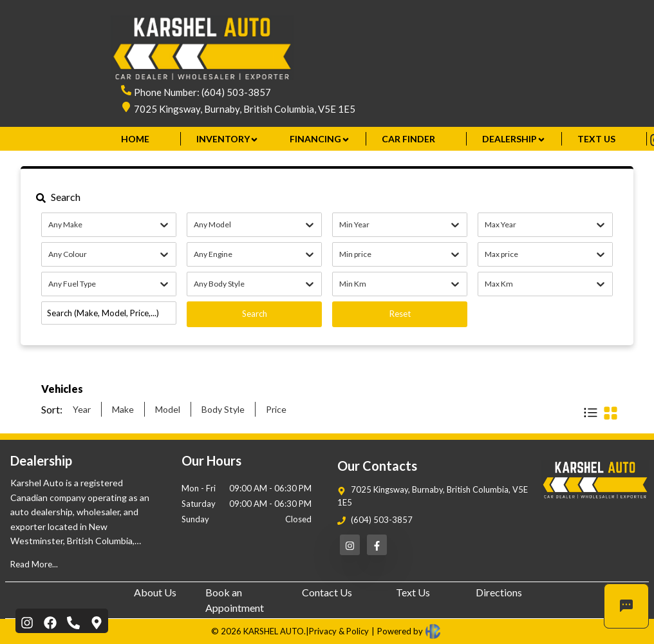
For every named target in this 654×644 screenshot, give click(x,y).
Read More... (34, 564)
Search (255, 314)
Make (123, 409)
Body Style (223, 409)
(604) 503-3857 (382, 520)
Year (82, 409)
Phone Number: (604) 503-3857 (202, 92)
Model (168, 409)
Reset (400, 314)
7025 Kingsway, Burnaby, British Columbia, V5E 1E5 (245, 109)
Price (276, 409)
